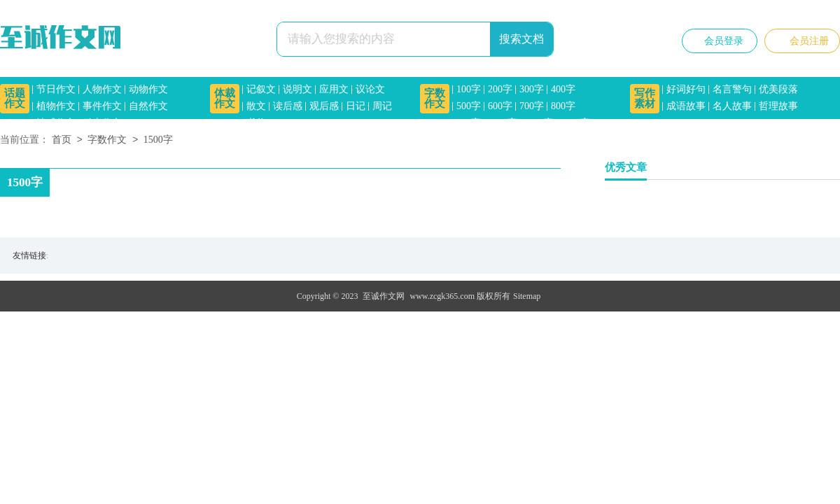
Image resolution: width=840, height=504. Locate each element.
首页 (62, 140)
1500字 (575, 123)
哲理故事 (778, 106)
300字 (532, 89)
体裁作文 (225, 98)
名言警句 (732, 89)
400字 (563, 89)
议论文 (370, 89)
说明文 (297, 89)
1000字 (503, 123)
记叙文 (261, 89)
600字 (500, 106)
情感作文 (56, 123)
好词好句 (686, 89)
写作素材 (645, 98)
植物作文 (56, 106)
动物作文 (148, 89)
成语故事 (686, 106)
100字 (469, 89)
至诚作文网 (384, 296)
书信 (256, 123)
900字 (469, 123)
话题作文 (15, 98)
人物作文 (102, 89)
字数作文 (435, 98)
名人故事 (732, 106)
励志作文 (102, 123)
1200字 (539, 123)
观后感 (324, 106)
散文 (256, 106)
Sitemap (527, 296)
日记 (356, 106)
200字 (500, 89)
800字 (563, 106)
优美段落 (778, 89)
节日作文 (56, 89)
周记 (382, 106)
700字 (532, 106)
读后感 (288, 106)
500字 (469, 106)
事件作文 (102, 106)
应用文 (334, 89)
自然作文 (148, 106)
